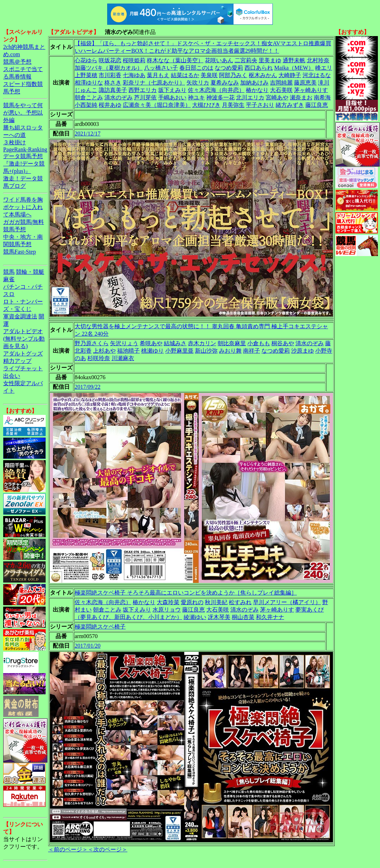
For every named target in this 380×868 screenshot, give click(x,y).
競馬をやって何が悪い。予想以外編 (23, 113)
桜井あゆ (110, 105)
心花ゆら (86, 60)
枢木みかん (263, 75)
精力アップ (17, 361)
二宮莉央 (246, 60)
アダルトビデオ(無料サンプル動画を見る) (24, 339)
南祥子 (252, 351)
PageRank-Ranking (25, 149)
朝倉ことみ (89, 97)
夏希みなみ (225, 83)
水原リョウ (167, 610)
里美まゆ (270, 60)
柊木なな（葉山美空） (175, 60)
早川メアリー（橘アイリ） (287, 602)
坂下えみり (172, 90)
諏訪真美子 (113, 90)
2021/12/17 (88, 134)
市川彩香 (110, 75)
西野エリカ (143, 90)
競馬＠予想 (17, 62)
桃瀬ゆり (152, 351)
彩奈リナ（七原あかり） (154, 83)
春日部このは (196, 68)
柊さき (113, 83)
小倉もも (259, 343)
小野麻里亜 (179, 351)
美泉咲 (209, 75)
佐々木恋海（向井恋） (216, 90)
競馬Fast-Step (19, 252)
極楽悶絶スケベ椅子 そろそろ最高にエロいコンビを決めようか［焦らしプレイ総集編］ (186, 593)
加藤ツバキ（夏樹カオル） (109, 68)
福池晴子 (128, 351)
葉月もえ (158, 75)
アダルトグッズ (23, 354)
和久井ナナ (270, 617)
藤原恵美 (305, 83)
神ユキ (196, 97)
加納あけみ (254, 83)
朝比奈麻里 (232, 343)
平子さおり (260, 105)
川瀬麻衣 (123, 358)
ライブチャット (23, 368)
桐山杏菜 (243, 617)
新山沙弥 (206, 351)
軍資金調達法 (20, 316)
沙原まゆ (303, 351)
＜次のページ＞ (108, 849)
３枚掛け (15, 142)
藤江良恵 (317, 105)
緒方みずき (290, 105)
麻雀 (9, 279)
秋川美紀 (216, 602)
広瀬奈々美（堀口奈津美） (157, 105)
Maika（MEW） (294, 68)
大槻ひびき (206, 105)
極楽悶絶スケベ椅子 (100, 627)
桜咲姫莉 (134, 60)
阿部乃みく (233, 75)
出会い (12, 376)
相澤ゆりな (89, 83)
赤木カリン (202, 343)
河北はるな (317, 75)
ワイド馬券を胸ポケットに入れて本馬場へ (23, 207)
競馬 (9, 272)
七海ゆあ (134, 75)
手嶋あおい (172, 97)
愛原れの (192, 602)
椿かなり (257, 90)
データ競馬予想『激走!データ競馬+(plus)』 (24, 164)
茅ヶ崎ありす (311, 90)
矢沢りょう (124, 343)
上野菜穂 (86, 75)
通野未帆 (294, 60)
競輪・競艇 (30, 272)
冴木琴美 (219, 617)
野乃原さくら (92, 343)
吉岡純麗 (281, 83)
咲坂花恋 (110, 60)
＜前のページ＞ (68, 849)
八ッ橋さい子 (161, 68)
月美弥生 (233, 105)
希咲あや (151, 343)
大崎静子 (290, 75)
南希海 (322, 97)
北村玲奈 (318, 60)
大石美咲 (281, 90)
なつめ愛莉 (229, 68)
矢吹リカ (198, 83)
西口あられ (259, 68)
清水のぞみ (119, 97)
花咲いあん (219, 60)
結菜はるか (185, 75)
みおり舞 (230, 351)
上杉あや (104, 351)
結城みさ (175, 343)
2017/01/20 (88, 646)
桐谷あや (283, 343)
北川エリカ (250, 97)
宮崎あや (277, 97)
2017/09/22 (88, 387)
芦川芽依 (145, 97)
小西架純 (86, 105)
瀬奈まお (301, 97)
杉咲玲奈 (99, 358)
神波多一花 (220, 97)
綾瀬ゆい (195, 617)
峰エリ (324, 68)
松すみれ (240, 602)
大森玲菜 (168, 602)
